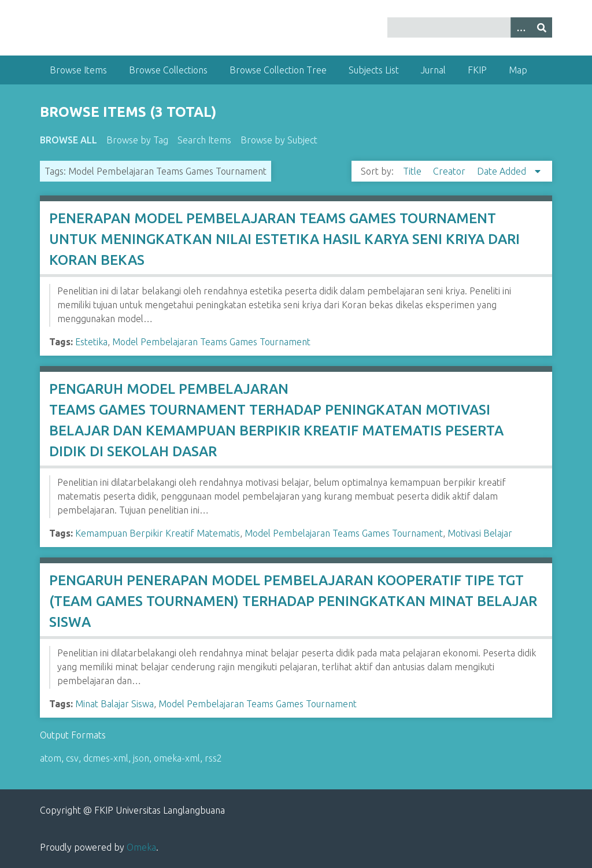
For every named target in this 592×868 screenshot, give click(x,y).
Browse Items (78, 70)
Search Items (204, 140)
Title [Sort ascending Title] (413, 171)
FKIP (477, 70)
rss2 (213, 758)
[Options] (521, 27)
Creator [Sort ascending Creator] (450, 171)
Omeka (141, 847)
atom (51, 758)
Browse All (69, 140)
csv (72, 758)
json (141, 758)
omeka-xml (177, 758)
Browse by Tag (137, 140)
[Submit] (542, 27)
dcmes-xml (106, 758)
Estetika (91, 342)
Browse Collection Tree (278, 70)
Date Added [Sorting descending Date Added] (503, 171)
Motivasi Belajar (480, 533)
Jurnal (433, 70)
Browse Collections (168, 70)
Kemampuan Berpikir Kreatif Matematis (158, 533)
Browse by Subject (279, 140)
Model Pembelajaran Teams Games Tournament (211, 342)
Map (518, 70)
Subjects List (374, 70)
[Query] (470, 27)
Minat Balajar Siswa (114, 704)
